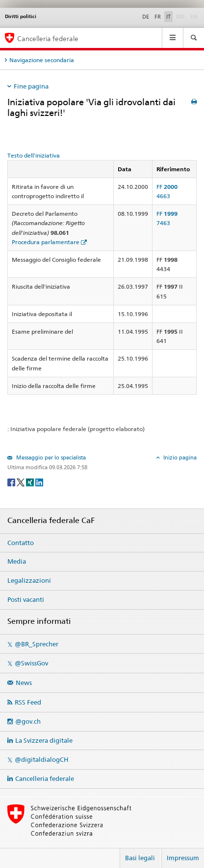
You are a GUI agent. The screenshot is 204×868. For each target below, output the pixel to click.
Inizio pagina (179, 457)
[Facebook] (12, 482)
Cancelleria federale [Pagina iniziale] (48, 38)
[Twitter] (21, 482)
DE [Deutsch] (146, 17)
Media (17, 561)
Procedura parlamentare (46, 242)
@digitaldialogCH (41, 759)
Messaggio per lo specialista (50, 457)
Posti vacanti (26, 599)
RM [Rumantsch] (180, 17)
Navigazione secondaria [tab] (42, 60)
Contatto (21, 543)
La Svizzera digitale (44, 740)
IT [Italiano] (168, 17)
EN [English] (194, 17)
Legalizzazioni (29, 580)
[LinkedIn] (39, 482)
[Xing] (31, 482)
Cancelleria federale (45, 778)
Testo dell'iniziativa (34, 155)
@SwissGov (31, 663)
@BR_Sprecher (37, 644)
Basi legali (140, 858)
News (24, 683)
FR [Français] (158, 17)
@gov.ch (28, 721)
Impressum (183, 858)
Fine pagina (31, 86)
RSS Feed (28, 702)
